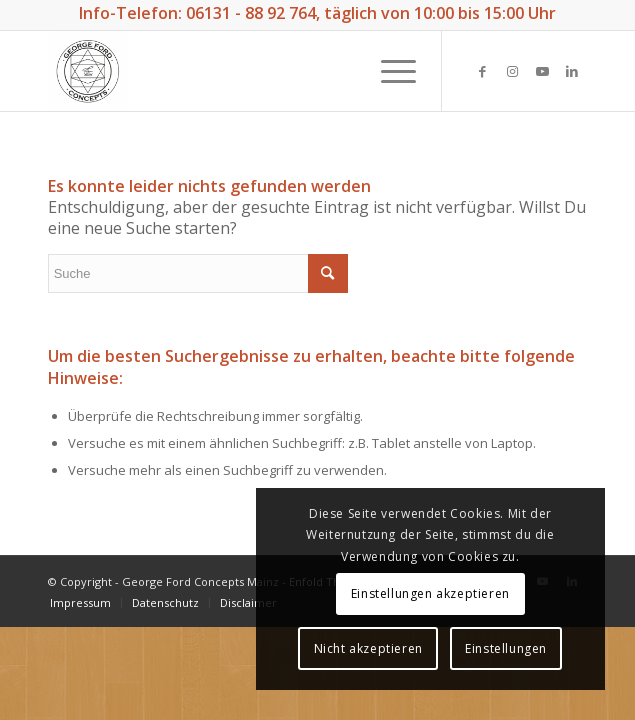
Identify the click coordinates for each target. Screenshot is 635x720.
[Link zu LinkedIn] (572, 71)
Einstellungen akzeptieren (430, 593)
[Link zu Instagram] (512, 71)
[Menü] (388, 71)
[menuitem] (80, 602)
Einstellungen (506, 648)
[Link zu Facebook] (482, 71)
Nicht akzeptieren (368, 648)
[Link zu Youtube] (542, 71)
